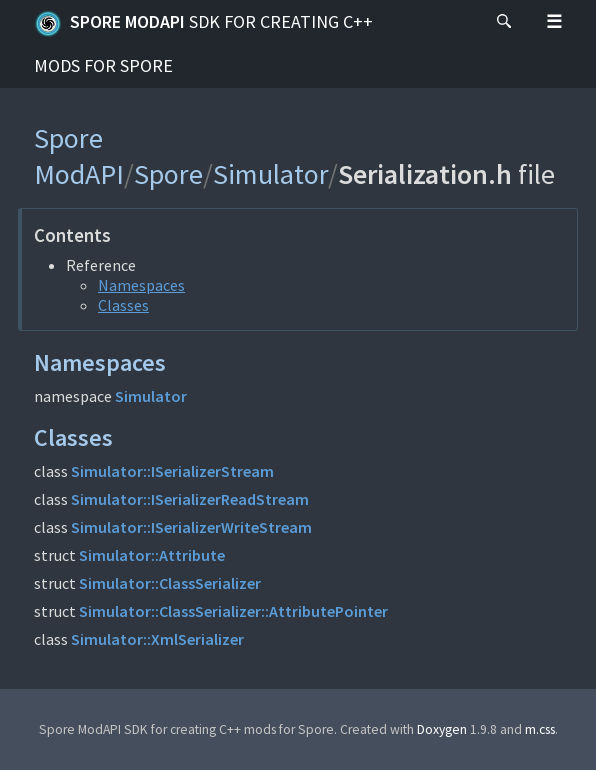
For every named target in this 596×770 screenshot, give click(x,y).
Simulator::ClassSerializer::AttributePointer (233, 611)
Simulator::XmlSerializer (157, 639)
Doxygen (442, 729)
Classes (123, 305)
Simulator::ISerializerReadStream (190, 499)
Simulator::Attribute (152, 555)
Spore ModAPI (203, 43)
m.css (540, 729)
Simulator (270, 174)
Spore (168, 174)
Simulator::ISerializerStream (172, 471)
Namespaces (141, 285)
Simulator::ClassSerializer (170, 583)
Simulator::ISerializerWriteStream (191, 527)
